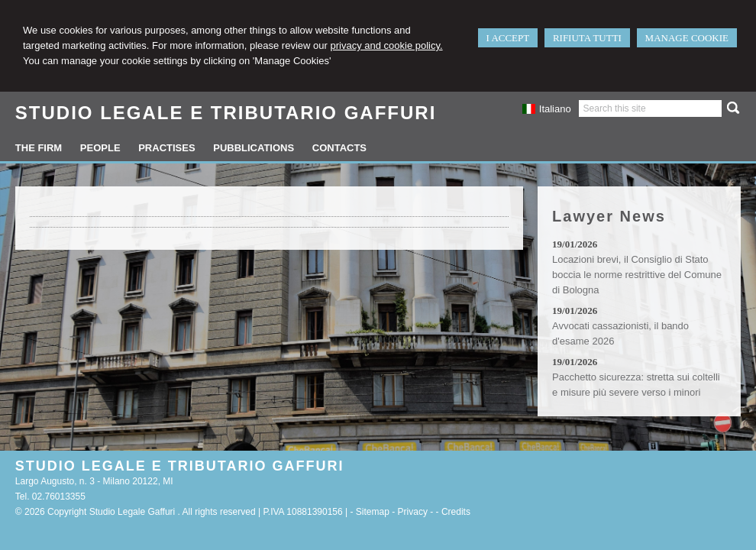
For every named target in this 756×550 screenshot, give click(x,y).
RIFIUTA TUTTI (587, 38)
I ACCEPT (508, 38)
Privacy (413, 512)
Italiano (546, 109)
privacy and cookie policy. (386, 45)
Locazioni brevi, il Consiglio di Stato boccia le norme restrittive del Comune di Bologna (637, 275)
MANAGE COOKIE (687, 38)
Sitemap (373, 512)
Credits (456, 512)
